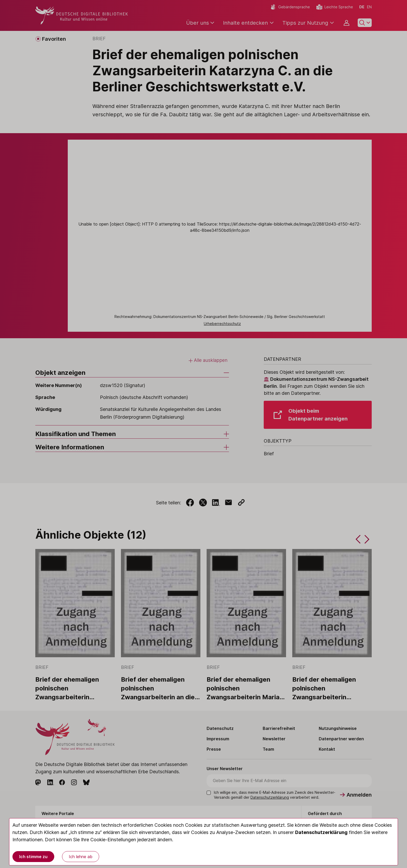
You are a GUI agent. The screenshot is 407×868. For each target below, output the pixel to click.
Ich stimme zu (33, 857)
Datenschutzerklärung (321, 832)
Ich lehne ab (81, 857)
